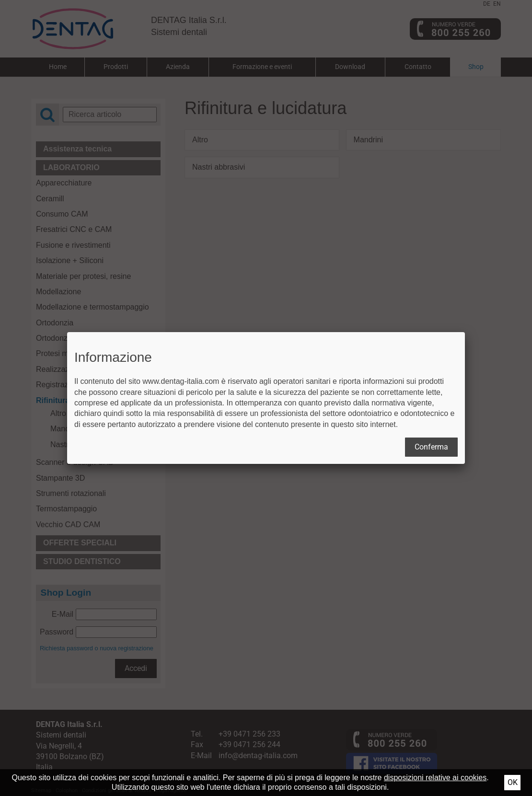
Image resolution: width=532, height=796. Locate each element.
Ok (513, 782)
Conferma (431, 447)
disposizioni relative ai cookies (435, 778)
